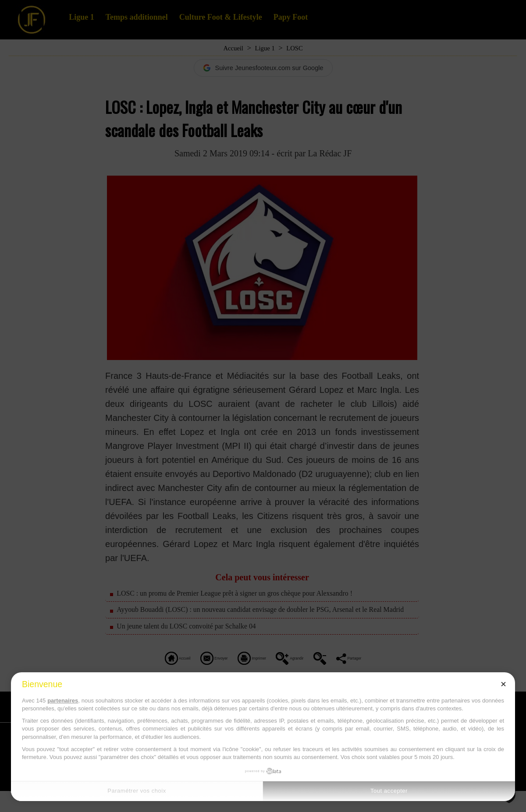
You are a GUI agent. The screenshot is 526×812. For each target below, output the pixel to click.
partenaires (63, 701)
